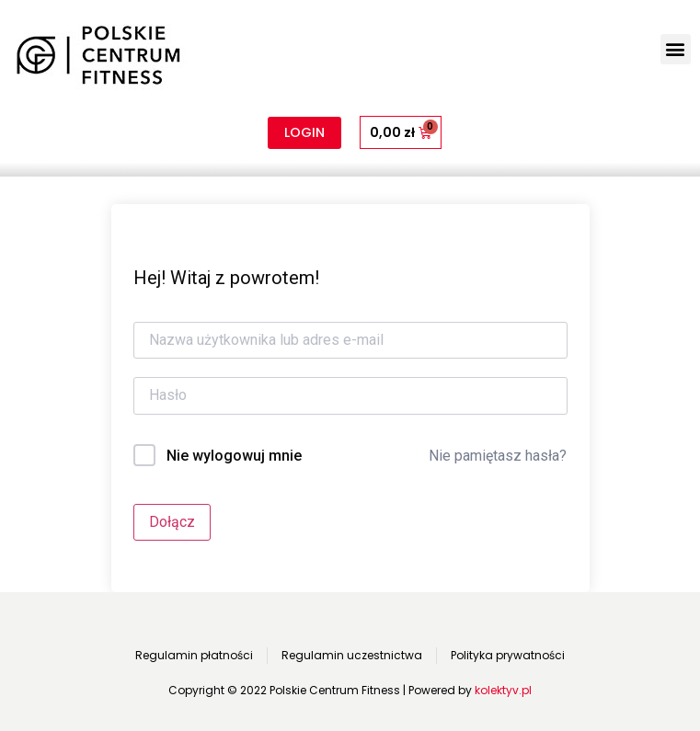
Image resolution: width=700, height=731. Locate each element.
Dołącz (172, 522)
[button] (676, 49)
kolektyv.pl (503, 690)
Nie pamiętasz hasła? (498, 456)
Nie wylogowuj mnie (234, 456)
